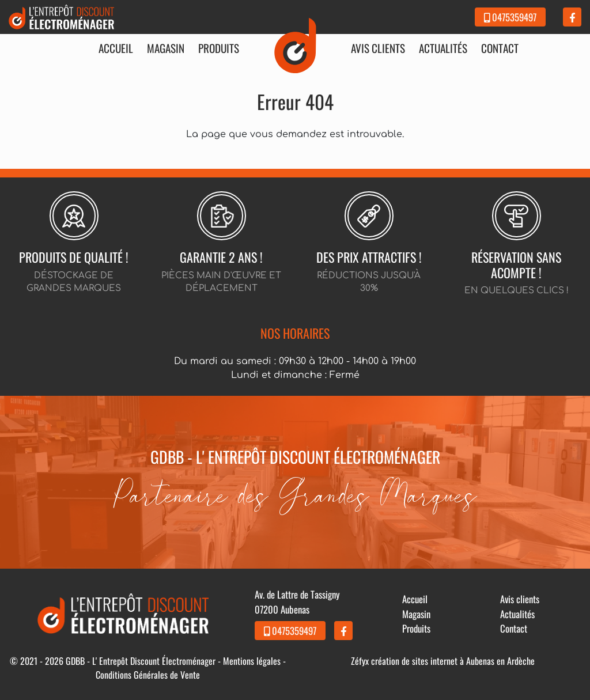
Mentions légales (252, 661)
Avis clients (378, 48)
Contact (500, 48)
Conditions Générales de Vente (148, 675)
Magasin (166, 48)
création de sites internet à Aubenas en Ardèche (453, 661)
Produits (219, 48)
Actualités (443, 48)
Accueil (116, 48)
